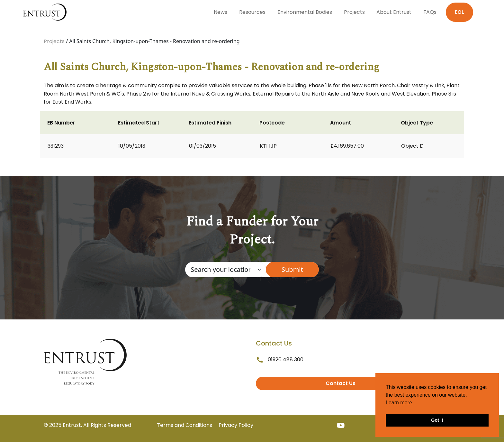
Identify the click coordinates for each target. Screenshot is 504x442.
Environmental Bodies (305, 12)
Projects (354, 12)
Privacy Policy (236, 425)
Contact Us (341, 383)
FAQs (430, 12)
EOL (459, 12)
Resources (252, 12)
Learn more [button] (399, 403)
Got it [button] (437, 420)
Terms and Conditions (184, 425)
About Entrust (394, 12)
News (221, 12)
